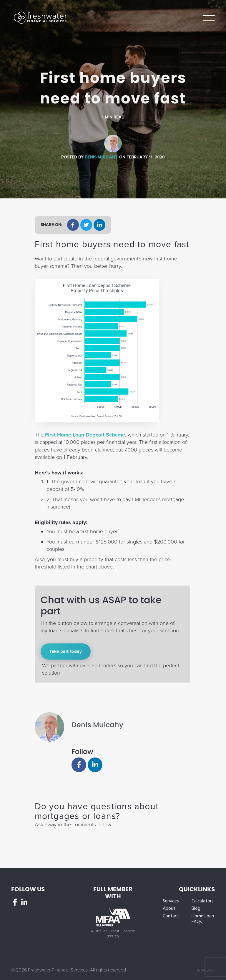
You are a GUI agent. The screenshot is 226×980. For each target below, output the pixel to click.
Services (171, 901)
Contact (171, 916)
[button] (73, 225)
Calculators (203, 901)
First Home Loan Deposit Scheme (85, 435)
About (169, 909)
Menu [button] (209, 17)
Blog (196, 909)
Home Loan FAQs (203, 919)
